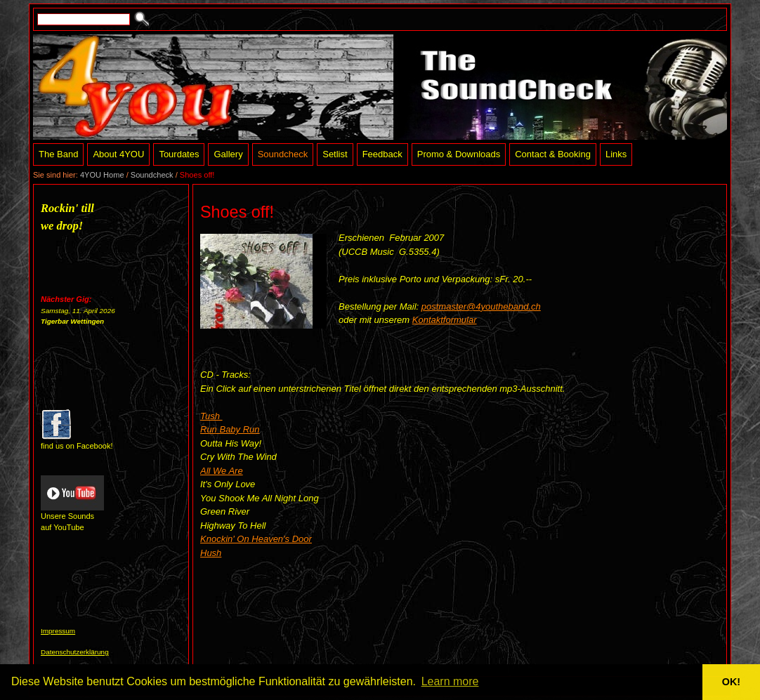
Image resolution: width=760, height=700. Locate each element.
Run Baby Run (230, 429)
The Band (58, 154)
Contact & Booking (553, 154)
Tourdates (179, 154)
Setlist (335, 154)
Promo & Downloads (459, 154)
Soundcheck (283, 154)
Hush (211, 553)
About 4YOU (118, 154)
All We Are (222, 471)
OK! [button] (731, 682)
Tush (211, 416)
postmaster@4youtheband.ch (481, 306)
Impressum (58, 631)
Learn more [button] (450, 681)
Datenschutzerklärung (75, 652)
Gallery (228, 154)
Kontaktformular (445, 320)
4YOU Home (102, 175)
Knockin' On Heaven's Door (256, 539)
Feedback (382, 154)
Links (616, 154)
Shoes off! (197, 175)
